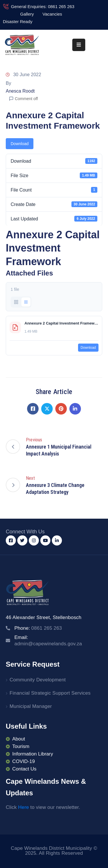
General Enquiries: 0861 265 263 (43, 6)
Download (20, 144)
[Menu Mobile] (79, 45)
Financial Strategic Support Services (50, 693)
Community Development (38, 680)
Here (24, 807)
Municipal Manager (31, 706)
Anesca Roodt (20, 91)
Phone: (38, 628)
